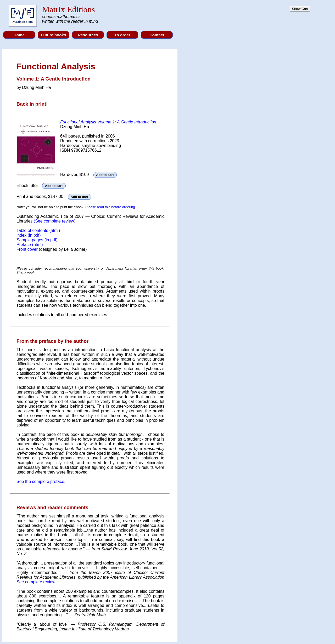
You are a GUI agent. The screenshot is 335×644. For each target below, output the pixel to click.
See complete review (36, 582)
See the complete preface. (41, 481)
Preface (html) (30, 245)
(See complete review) (55, 221)
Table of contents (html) (38, 230)
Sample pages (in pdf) (37, 240)
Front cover (28, 249)
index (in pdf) (29, 235)
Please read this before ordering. (111, 207)
